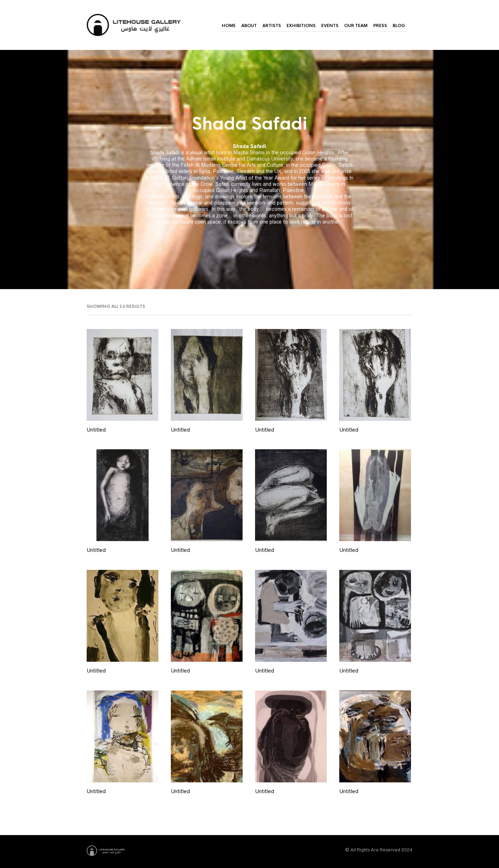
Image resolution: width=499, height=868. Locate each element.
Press (380, 26)
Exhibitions (301, 26)
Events (330, 26)
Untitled (96, 430)
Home (229, 26)
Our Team (356, 26)
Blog (399, 26)
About (249, 26)
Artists (272, 26)
